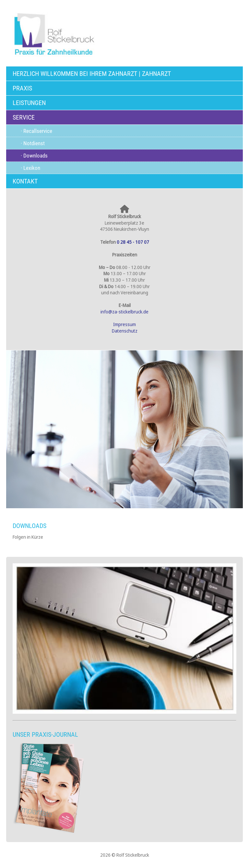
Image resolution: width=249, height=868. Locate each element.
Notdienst (34, 143)
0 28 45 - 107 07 (133, 242)
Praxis (22, 88)
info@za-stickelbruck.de (124, 312)
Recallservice (38, 131)
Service (24, 117)
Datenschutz (125, 331)
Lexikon (32, 168)
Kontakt (25, 181)
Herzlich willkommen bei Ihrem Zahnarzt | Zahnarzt (92, 74)
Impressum (124, 324)
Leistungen (29, 103)
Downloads (36, 156)
